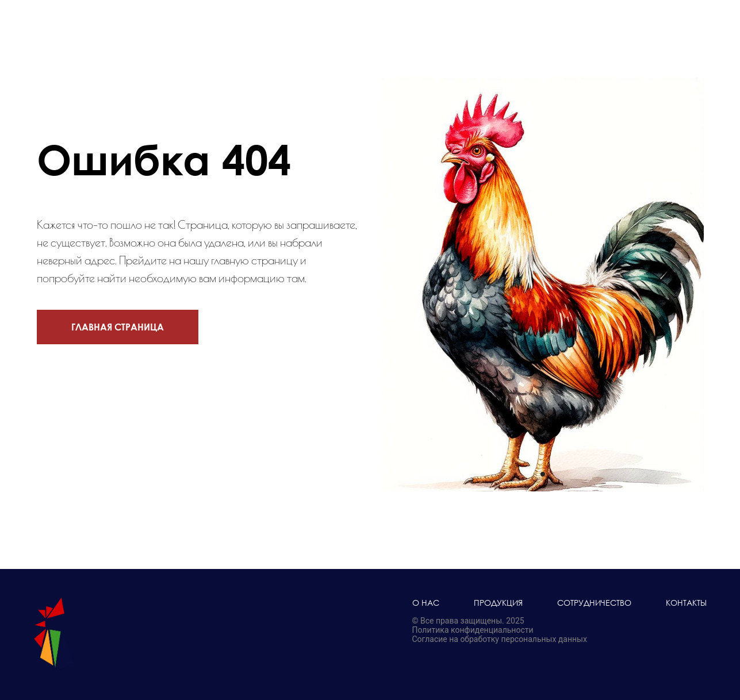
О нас (426, 603)
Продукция (498, 603)
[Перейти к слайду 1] (543, 474)
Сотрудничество (594, 603)
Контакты (686, 603)
